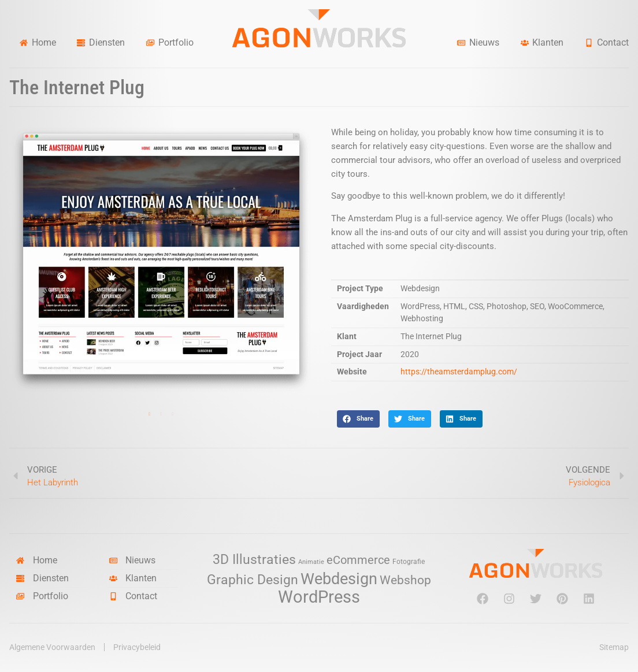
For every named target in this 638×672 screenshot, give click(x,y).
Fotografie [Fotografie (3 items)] (409, 561)
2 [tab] (161, 414)
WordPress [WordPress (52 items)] (319, 597)
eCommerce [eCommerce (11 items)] (358, 560)
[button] (358, 419)
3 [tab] (173, 414)
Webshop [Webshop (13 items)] (405, 580)
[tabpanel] (161, 260)
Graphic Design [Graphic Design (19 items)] (253, 580)
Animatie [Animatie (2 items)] (311, 562)
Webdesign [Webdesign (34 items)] (339, 579)
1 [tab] (150, 414)
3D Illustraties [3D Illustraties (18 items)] (254, 560)
